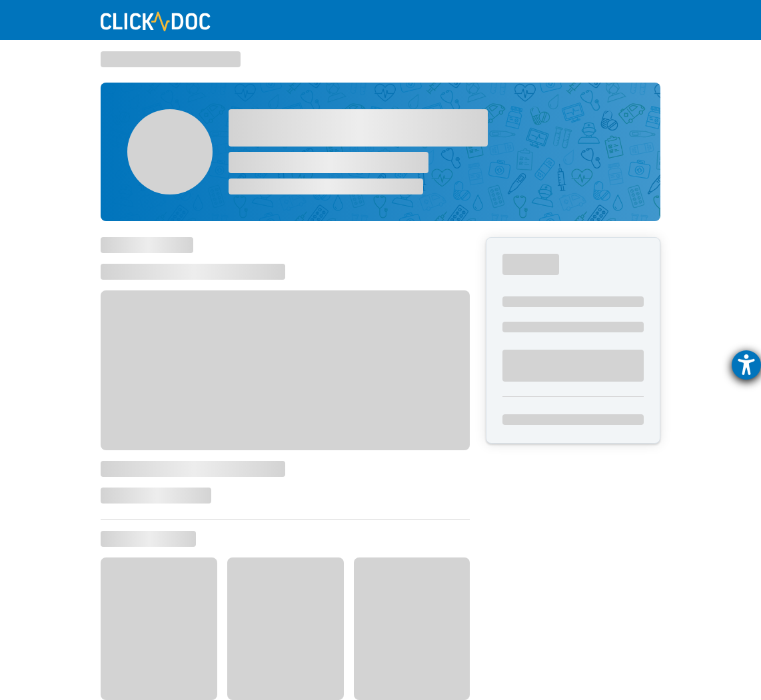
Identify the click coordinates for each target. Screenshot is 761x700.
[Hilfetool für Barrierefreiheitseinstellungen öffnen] (746, 365)
